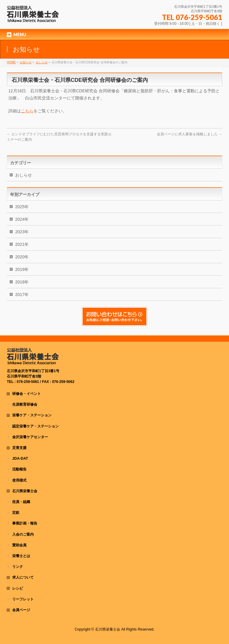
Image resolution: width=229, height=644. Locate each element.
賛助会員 (19, 545)
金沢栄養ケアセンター (30, 437)
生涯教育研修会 (25, 404)
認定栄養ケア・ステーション (35, 426)
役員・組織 (21, 502)
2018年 (22, 282)
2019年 (22, 269)
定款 (16, 513)
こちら (27, 111)
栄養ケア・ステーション (32, 415)
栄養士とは (21, 556)
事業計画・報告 (25, 523)
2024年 (22, 219)
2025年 (22, 207)
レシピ (18, 588)
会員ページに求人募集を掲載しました (189, 134)
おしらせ (24, 175)
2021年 (22, 244)
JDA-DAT (20, 459)
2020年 (22, 257)
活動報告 (19, 469)
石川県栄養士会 (25, 491)
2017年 (22, 295)
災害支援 (19, 448)
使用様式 (19, 480)
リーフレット (23, 599)
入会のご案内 (23, 534)
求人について (23, 577)
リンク (18, 567)
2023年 (22, 232)
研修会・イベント (27, 394)
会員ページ (21, 610)
